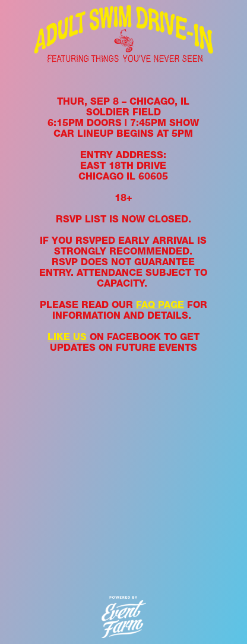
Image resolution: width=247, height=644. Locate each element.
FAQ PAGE (160, 305)
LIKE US (67, 337)
